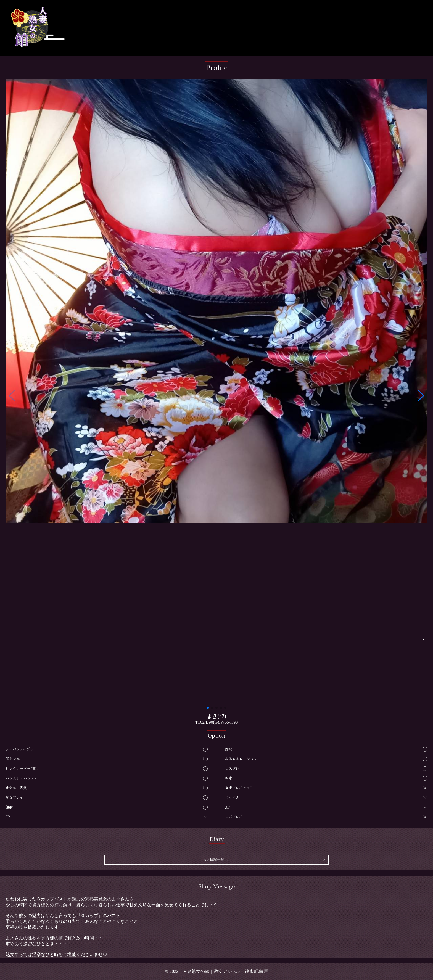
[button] (421, 396)
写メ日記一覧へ (215, 860)
